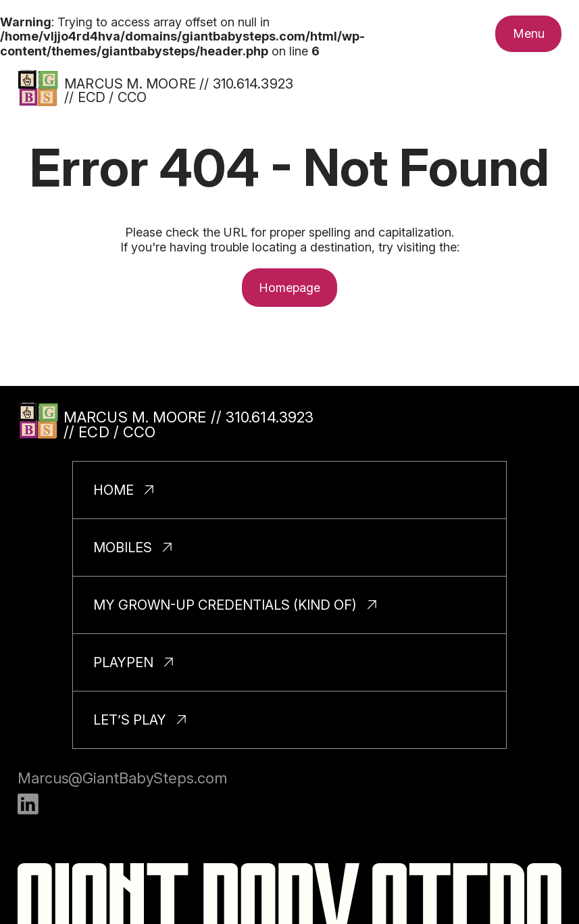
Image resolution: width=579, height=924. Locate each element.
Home (114, 490)
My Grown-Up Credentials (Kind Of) (225, 605)
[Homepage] (38, 88)
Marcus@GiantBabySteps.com (122, 778)
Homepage (290, 288)
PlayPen (123, 662)
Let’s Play (130, 720)
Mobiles (123, 548)
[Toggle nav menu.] (528, 34)
